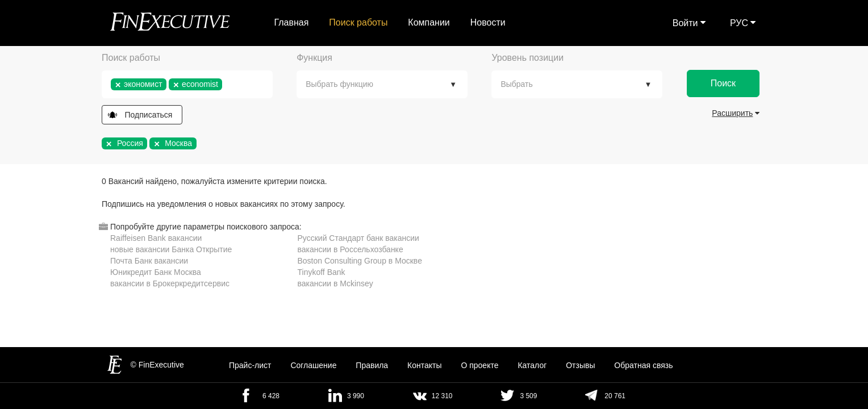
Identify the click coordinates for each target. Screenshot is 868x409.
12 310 (442, 396)
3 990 (356, 396)
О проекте (479, 365)
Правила (372, 365)
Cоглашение (313, 365)
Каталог (532, 365)
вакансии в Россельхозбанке (350, 249)
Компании (429, 22)
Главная (292, 22)
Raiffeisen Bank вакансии (156, 238)
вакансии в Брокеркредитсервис (170, 283)
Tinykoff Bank (322, 272)
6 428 (271, 396)
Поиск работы (358, 22)
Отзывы (580, 365)
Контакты (424, 365)
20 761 (615, 396)
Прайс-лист (250, 365)
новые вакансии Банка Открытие (171, 249)
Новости (488, 22)
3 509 (528, 396)
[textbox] (228, 84)
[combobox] (187, 84)
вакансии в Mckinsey (335, 283)
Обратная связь (643, 365)
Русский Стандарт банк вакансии (358, 238)
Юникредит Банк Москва (156, 272)
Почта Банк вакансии (149, 261)
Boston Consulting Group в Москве (360, 261)
